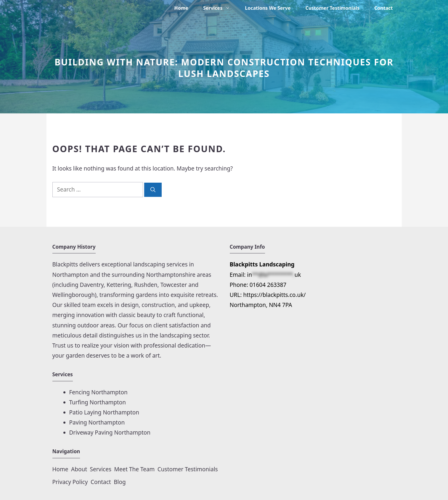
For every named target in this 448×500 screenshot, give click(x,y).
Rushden (146, 285)
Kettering (119, 285)
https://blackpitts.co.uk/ (274, 295)
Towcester (174, 285)
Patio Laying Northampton (104, 412)
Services (220, 8)
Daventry (92, 285)
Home (181, 8)
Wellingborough (74, 295)
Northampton (71, 275)
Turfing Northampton (98, 402)
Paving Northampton (97, 422)
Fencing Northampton (98, 392)
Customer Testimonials (332, 8)
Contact (383, 8)
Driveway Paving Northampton (110, 433)
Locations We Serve (268, 8)
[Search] (153, 190)
